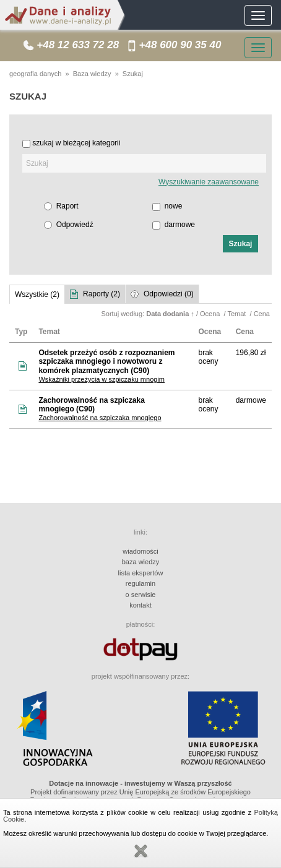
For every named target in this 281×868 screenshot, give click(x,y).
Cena (263, 314)
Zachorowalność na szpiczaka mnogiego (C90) (91, 405)
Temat (237, 314)
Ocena (211, 314)
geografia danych (35, 74)
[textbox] (144, 163)
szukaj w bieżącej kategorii (76, 143)
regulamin (140, 583)
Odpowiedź (75, 225)
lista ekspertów (141, 573)
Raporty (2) (102, 294)
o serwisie (141, 595)
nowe (174, 206)
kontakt (140, 605)
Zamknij (140, 851)
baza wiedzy (141, 562)
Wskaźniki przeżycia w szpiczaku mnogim (102, 379)
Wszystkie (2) (37, 294)
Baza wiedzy (92, 74)
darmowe (180, 225)
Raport (67, 206)
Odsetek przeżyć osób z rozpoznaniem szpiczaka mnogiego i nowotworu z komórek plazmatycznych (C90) (106, 362)
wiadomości (140, 551)
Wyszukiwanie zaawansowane (209, 182)
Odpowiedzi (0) (169, 294)
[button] (240, 244)
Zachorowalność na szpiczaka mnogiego (100, 418)
